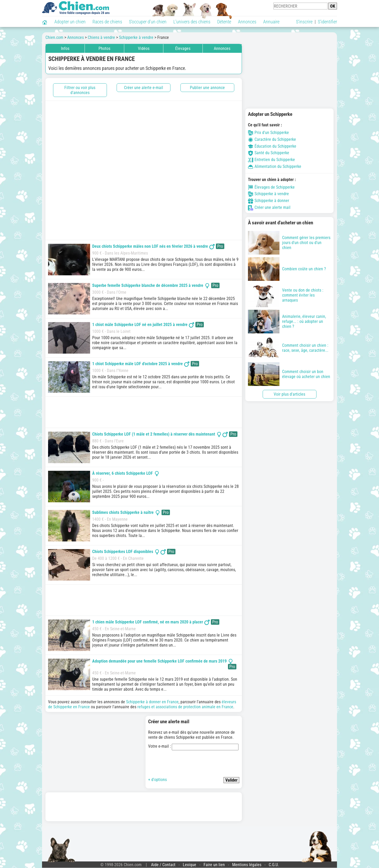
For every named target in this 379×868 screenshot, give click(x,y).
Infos (65, 48)
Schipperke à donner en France (152, 702)
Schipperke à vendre (268, 194)
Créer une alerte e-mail (144, 88)
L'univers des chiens (192, 22)
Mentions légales (247, 865)
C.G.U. (274, 865)
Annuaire (271, 22)
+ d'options (157, 780)
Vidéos (144, 48)
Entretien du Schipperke (271, 160)
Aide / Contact (163, 865)
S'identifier (327, 22)
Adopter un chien (70, 22)
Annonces (247, 22)
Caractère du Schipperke (272, 139)
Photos (104, 48)
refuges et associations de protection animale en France (185, 707)
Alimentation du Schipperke (275, 166)
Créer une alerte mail (269, 207)
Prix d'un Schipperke (268, 133)
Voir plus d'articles (289, 394)
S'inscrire (304, 22)
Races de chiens (107, 22)
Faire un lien (214, 865)
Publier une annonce (207, 88)
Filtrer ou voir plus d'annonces (80, 90)
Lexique (189, 865)
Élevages (183, 48)
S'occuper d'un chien (148, 22)
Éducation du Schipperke (272, 146)
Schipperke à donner (269, 201)
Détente (224, 22)
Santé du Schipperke (269, 153)
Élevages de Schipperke (271, 187)
